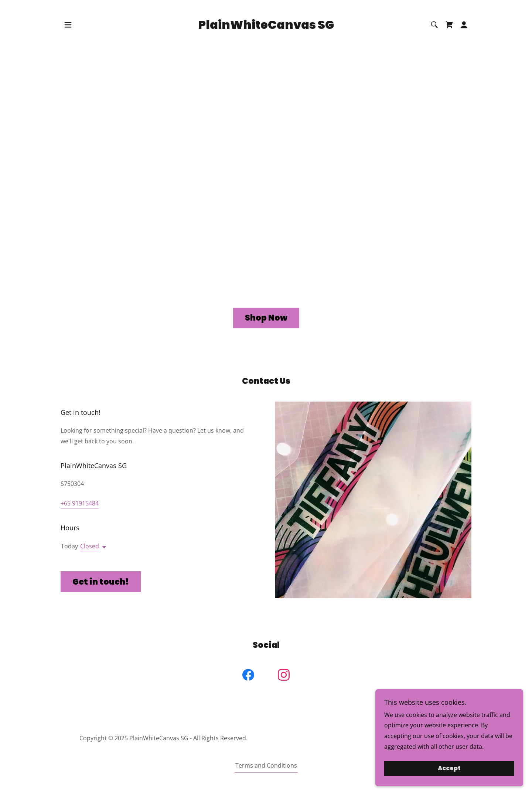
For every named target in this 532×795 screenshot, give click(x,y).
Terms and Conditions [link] (266, 765)
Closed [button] (90, 546)
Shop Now (266, 318)
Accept (449, 769)
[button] (68, 25)
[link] (266, 27)
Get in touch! (101, 582)
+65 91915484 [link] (80, 503)
